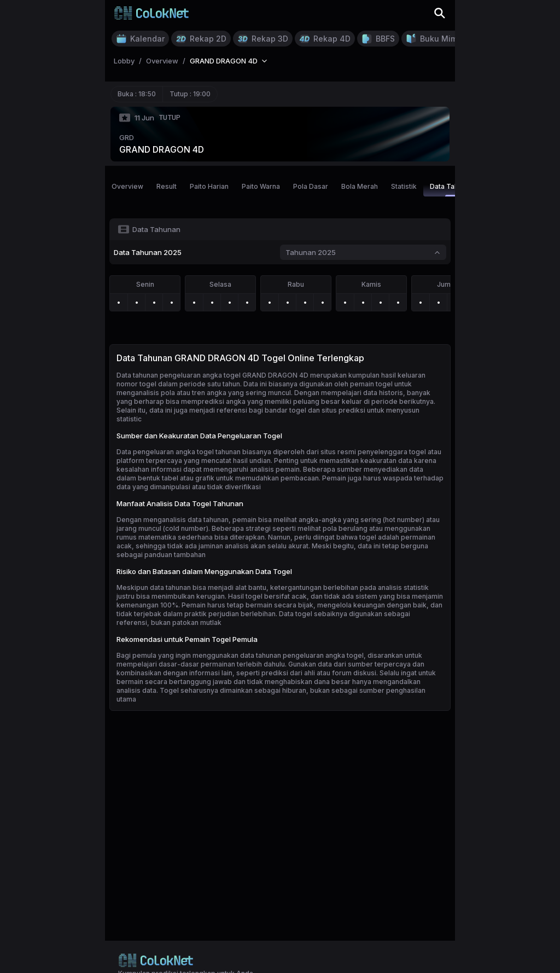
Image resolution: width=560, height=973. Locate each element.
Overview (127, 186)
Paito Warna (261, 186)
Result (167, 186)
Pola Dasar (311, 186)
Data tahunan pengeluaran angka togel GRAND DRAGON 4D (212, 375)
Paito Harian (209, 186)
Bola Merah (360, 186)
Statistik (404, 186)
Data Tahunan (452, 189)
